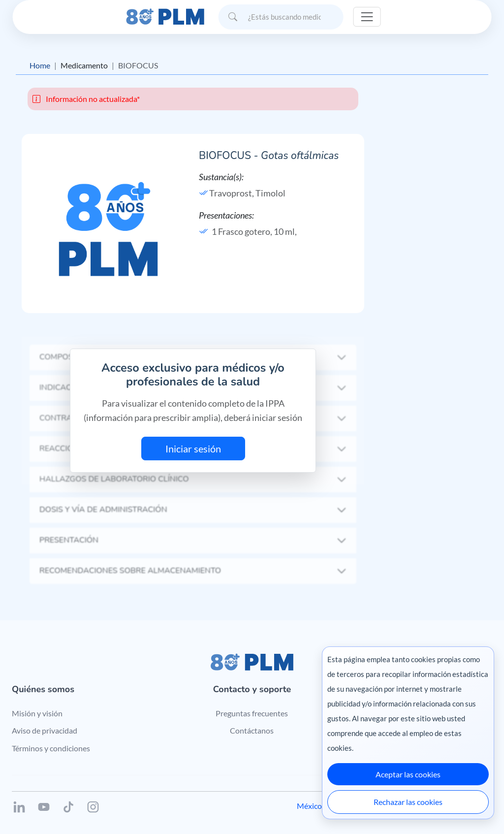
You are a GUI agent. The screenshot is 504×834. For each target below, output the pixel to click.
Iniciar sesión (193, 449)
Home (40, 65)
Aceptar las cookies (408, 774)
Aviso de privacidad (45, 730)
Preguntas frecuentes (252, 713)
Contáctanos (252, 730)
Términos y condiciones (51, 748)
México (309, 806)
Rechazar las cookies (408, 802)
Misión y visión (37, 713)
